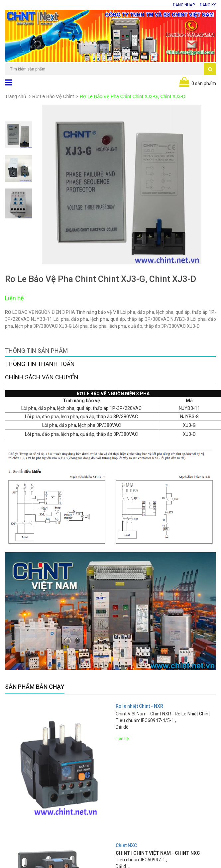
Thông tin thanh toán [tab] (40, 364)
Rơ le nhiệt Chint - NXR (139, 706)
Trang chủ (16, 96)
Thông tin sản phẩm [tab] (36, 351)
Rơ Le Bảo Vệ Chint (53, 96)
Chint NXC (126, 845)
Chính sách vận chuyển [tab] (42, 377)
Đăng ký (208, 5)
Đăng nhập (184, 5)
